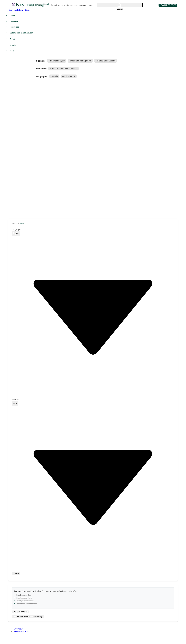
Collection (14, 21)
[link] (57, 61)
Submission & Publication (21, 33)
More (12, 51)
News (12, 39)
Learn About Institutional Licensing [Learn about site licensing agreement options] (28, 617)
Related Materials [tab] (22, 631)
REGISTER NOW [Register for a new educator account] (20, 612)
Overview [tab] (18, 629)
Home (13, 15)
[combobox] (72, 5)
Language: (16, 229)
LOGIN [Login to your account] (16, 573)
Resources (15, 27)
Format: (15, 400)
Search (46, 4)
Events (13, 45)
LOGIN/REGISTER (168, 5)
